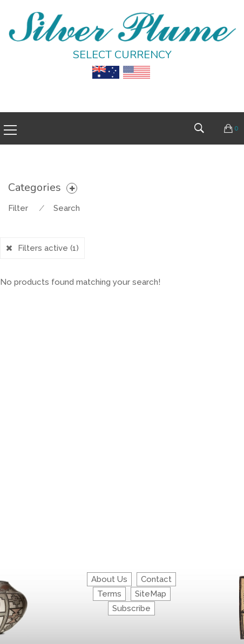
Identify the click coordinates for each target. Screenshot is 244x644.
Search (67, 208)
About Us (109, 579)
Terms (109, 594)
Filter (18, 208)
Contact (156, 579)
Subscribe (131, 608)
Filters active (48, 248)
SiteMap (151, 594)
